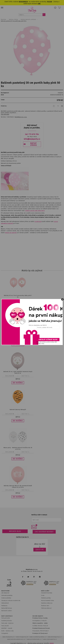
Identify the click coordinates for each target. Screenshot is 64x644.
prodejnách (38, 222)
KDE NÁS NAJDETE (38, 616)
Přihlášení (55, 8)
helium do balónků (11, 233)
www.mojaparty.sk (22, 637)
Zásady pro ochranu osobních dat (11, 601)
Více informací (5, 114)
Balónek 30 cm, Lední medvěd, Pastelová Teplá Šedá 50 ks (18, 372)
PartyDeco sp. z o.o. (21, 117)
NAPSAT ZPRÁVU (34, 144)
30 (27, 2)
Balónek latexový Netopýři (18, 410)
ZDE (39, 4)
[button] (18, 383)
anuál (11, 628)
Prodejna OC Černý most (40, 633)
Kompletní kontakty (47, 593)
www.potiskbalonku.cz (34, 639)
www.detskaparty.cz (54, 637)
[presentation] (48, 334)
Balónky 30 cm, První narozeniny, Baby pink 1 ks (18, 296)
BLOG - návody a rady (7, 631)
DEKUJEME (23, 2)
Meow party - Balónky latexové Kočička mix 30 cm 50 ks (18, 448)
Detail (26, 376)
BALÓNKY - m (5, 628)
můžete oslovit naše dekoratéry (35, 211)
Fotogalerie (5, 633)
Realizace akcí (45, 606)
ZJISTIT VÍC (40, 550)
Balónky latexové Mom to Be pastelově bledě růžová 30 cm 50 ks (18, 486)
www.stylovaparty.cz (50, 639)
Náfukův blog (15, 531)
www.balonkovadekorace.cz (16, 639)
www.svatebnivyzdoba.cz (38, 637)
